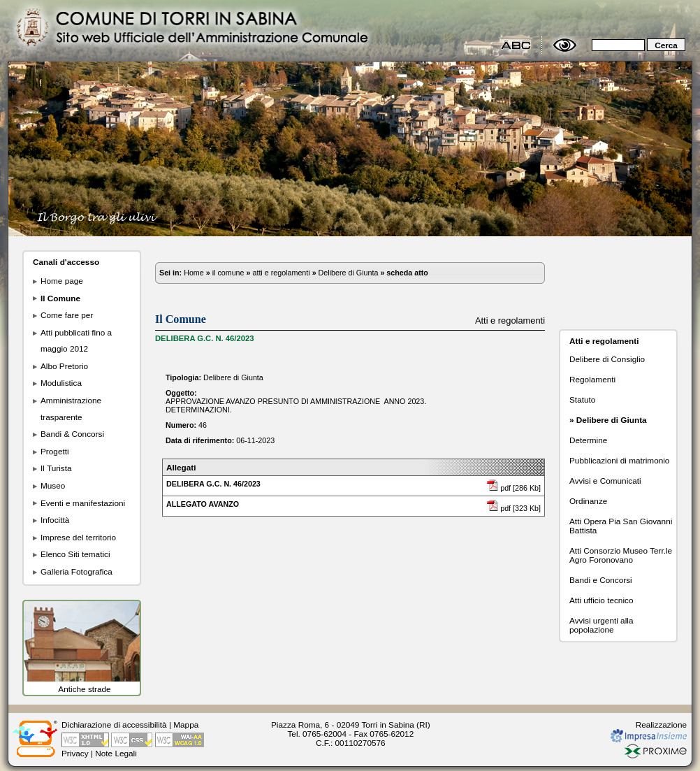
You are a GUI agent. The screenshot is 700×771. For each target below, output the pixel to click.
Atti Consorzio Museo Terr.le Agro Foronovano (621, 555)
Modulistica (61, 383)
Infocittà (55, 520)
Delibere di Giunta (349, 273)
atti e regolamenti (281, 273)
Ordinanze (588, 501)
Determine (588, 440)
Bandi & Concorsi (72, 434)
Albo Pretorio (64, 366)
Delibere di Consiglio (607, 359)
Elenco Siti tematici (75, 554)
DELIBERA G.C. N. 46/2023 (213, 484)
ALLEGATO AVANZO (203, 504)
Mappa (186, 725)
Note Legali (116, 753)
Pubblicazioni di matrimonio (619, 460)
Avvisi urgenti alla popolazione (601, 625)
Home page (62, 281)
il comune (228, 273)
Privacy (75, 753)
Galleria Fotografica (76, 571)
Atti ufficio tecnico (601, 600)
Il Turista (56, 468)
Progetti (55, 451)
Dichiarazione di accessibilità (114, 725)
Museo (53, 485)
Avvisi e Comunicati (605, 481)
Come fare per (67, 315)
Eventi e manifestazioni (83, 503)
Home (194, 273)
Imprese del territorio (78, 537)
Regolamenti (592, 379)
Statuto (582, 399)
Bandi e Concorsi (601, 580)
